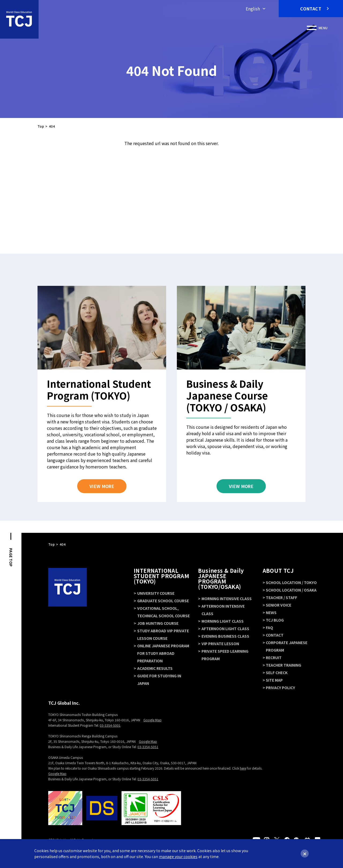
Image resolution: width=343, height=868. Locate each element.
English (253, 9)
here (243, 768)
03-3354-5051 (148, 747)
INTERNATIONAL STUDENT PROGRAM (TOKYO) (161, 576)
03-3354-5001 (110, 725)
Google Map (152, 720)
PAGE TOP (11, 557)
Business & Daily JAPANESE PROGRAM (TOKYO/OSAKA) (221, 579)
